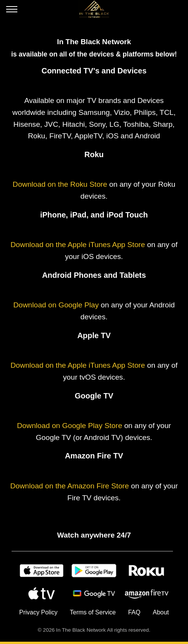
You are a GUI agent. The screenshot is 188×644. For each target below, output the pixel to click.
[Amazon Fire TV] (146, 594)
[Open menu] (12, 11)
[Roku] (146, 571)
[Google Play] (94, 571)
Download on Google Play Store (70, 426)
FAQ (134, 612)
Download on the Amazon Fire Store (69, 486)
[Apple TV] (42, 594)
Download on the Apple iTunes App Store (78, 245)
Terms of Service (93, 612)
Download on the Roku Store (60, 184)
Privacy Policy (39, 612)
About (161, 612)
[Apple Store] (42, 571)
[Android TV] (94, 594)
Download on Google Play (56, 305)
